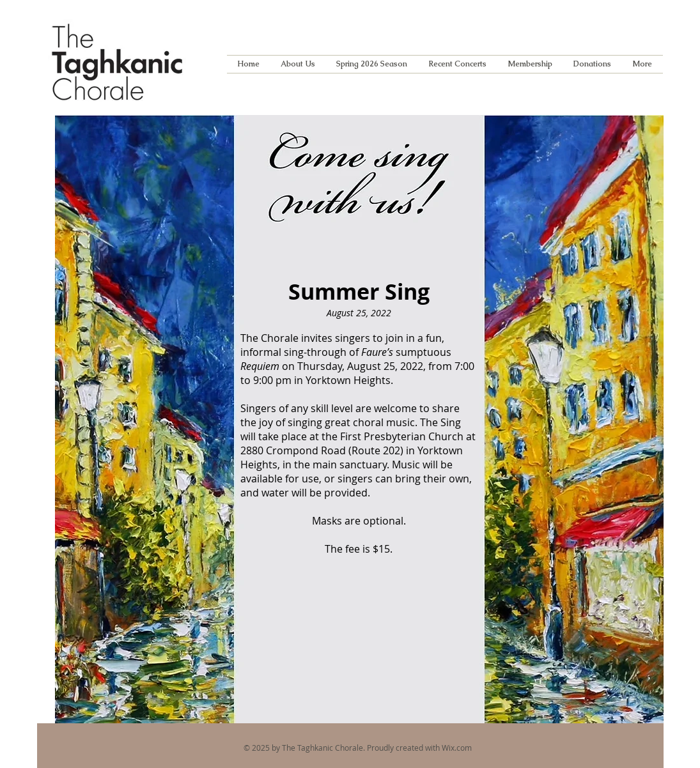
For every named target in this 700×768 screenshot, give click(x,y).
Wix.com (457, 748)
